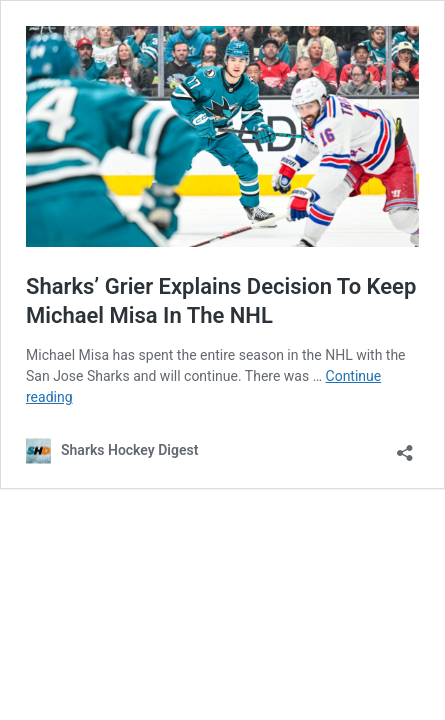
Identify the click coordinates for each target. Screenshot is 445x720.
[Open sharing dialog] (405, 446)
